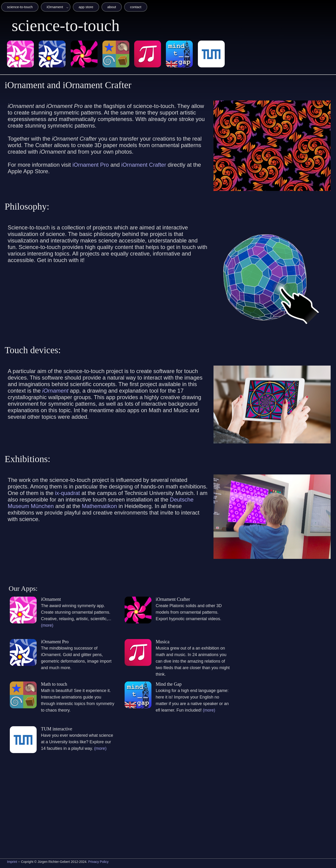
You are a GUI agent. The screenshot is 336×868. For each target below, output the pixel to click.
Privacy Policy (98, 862)
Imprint (12, 862)
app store (86, 7)
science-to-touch (20, 7)
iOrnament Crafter (144, 165)
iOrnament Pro (91, 165)
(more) (47, 625)
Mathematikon (100, 506)
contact (136, 7)
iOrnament (55, 7)
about (112, 7)
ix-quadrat (68, 493)
